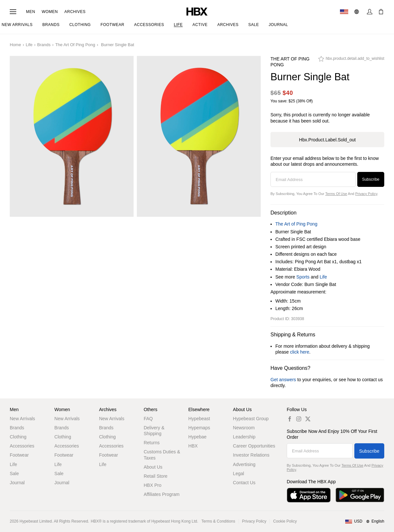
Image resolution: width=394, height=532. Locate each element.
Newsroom (244, 428)
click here (300, 352)
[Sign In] (370, 12)
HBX (193, 446)
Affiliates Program (162, 494)
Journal (17, 483)
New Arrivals (22, 419)
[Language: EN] (357, 12)
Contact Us (244, 483)
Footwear (19, 455)
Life (29, 45)
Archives (75, 12)
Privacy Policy (366, 194)
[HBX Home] (197, 11)
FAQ (148, 419)
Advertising (244, 464)
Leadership (244, 437)
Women (50, 12)
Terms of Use (336, 194)
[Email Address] (313, 179)
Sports (303, 277)
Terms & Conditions (218, 521)
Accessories (22, 446)
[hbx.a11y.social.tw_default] (308, 419)
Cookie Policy (285, 521)
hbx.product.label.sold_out (327, 140)
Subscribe (371, 179)
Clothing (18, 437)
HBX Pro (152, 485)
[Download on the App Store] (309, 495)
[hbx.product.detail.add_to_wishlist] (351, 60)
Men (31, 12)
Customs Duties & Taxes (162, 455)
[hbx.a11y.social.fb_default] (290, 419)
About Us (153, 467)
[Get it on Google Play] (360, 495)
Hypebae (197, 437)
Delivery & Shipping (154, 431)
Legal (239, 474)
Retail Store (156, 476)
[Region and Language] (365, 522)
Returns (152, 443)
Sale (14, 474)
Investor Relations (251, 455)
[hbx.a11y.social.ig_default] (299, 419)
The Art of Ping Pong (75, 45)
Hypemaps (199, 428)
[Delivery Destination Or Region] (344, 12)
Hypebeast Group (251, 419)
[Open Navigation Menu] (13, 12)
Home (15, 45)
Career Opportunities (254, 446)
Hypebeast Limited (36, 521)
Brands (44, 45)
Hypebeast (199, 419)
